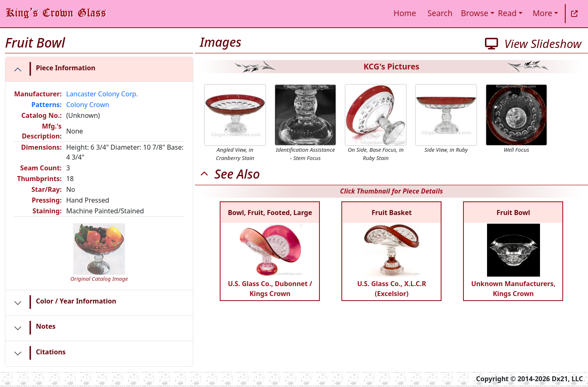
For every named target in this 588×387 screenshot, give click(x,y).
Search (440, 13)
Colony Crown (88, 105)
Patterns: (47, 105)
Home (405, 13)
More (542, 13)
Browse (475, 13)
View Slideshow (533, 43)
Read (507, 13)
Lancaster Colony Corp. (102, 94)
